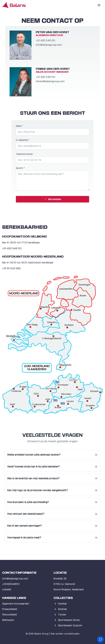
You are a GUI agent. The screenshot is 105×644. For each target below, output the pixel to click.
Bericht (20, 168)
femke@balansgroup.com (50, 81)
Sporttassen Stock (67, 620)
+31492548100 (11, 584)
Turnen (60, 615)
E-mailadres (23, 140)
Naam (19, 126)
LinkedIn (7, 589)
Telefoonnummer (24, 154)
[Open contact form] (100, 640)
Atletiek (60, 609)
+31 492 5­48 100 (46, 40)
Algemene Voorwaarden (16, 604)
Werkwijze (8, 620)
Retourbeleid (10, 614)
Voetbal (60, 604)
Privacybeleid (10, 609)
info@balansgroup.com (49, 45)
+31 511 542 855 (11, 268)
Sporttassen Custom (68, 625)
